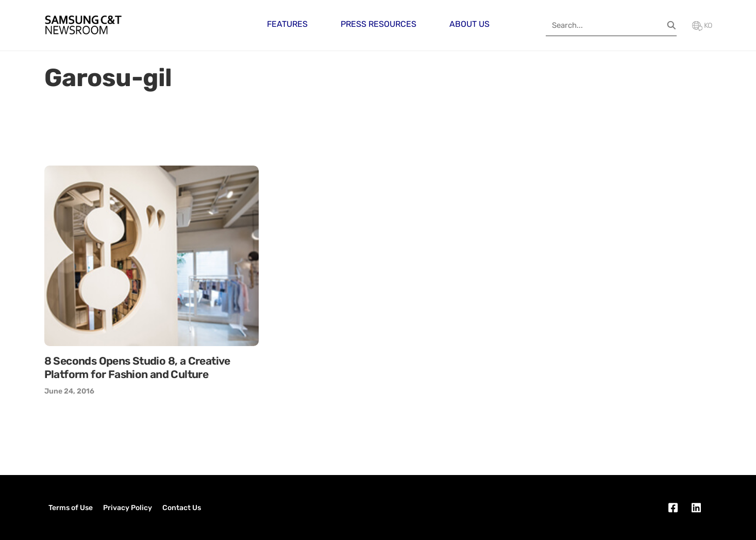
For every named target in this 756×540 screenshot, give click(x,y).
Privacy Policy (128, 508)
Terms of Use (71, 508)
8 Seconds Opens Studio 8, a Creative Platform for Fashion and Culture (137, 367)
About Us (469, 24)
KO (702, 26)
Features (287, 24)
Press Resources (379, 24)
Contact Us (182, 508)
